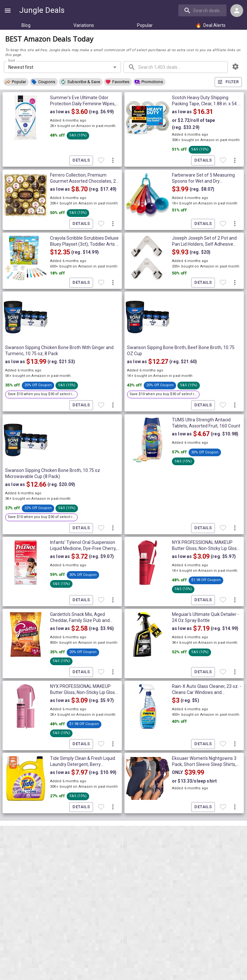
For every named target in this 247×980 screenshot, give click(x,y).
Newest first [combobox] (21, 67)
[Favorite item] (101, 161)
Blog (26, 25)
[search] (202, 10)
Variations (84, 25)
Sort (12, 61)
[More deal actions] (113, 161)
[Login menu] (237, 11)
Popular (145, 25)
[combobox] (203, 10)
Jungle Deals (42, 10)
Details (81, 160)
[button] (16, 82)
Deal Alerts (211, 25)
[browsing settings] (235, 67)
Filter (228, 82)
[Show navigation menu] (8, 11)
